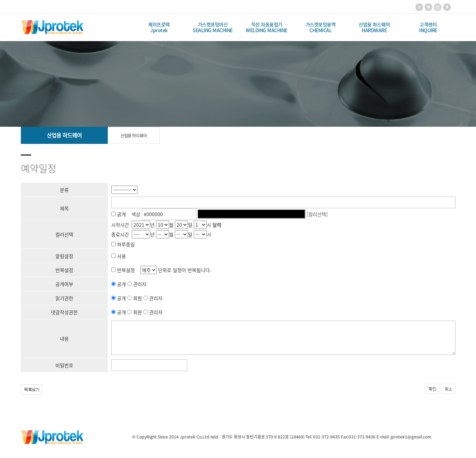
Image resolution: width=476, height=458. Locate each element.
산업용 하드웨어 (133, 136)
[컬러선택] (317, 214)
